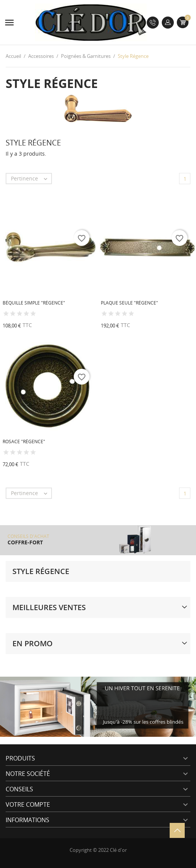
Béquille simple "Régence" (34, 303)
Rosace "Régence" (24, 442)
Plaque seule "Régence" (129, 303)
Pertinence (31, 179)
